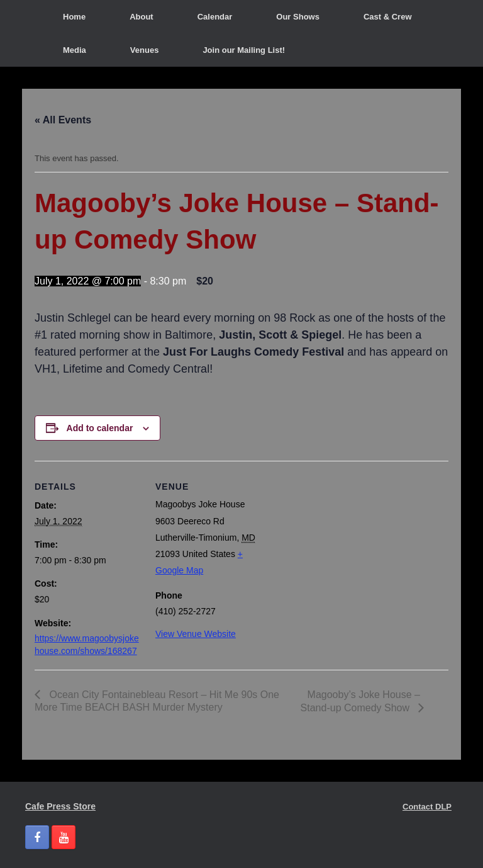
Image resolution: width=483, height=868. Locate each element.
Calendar (215, 17)
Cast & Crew (388, 17)
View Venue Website (196, 634)
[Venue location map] (342, 548)
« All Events (63, 120)
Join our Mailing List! (244, 50)
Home (74, 17)
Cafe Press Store (60, 806)
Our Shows (298, 17)
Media (75, 50)
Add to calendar (100, 428)
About (142, 17)
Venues (145, 50)
